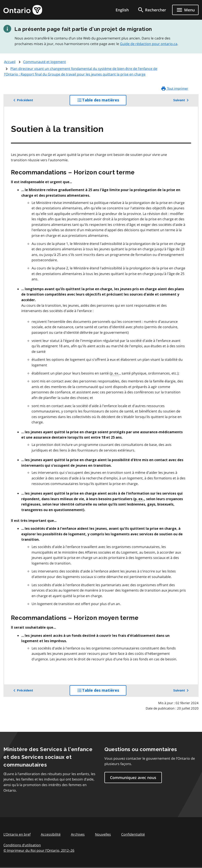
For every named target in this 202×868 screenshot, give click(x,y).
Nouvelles (103, 834)
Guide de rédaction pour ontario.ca (149, 44)
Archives (78, 834)
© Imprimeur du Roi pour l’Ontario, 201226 (39, 850)
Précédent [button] (22, 100)
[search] (152, 10)
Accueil (10, 62)
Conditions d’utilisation (22, 845)
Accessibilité (51, 834)
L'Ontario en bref (17, 834)
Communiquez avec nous (133, 777)
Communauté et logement (45, 62)
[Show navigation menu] (185, 10)
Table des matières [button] (102, 101)
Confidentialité (133, 834)
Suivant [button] (182, 100)
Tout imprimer (174, 89)
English (122, 10)
